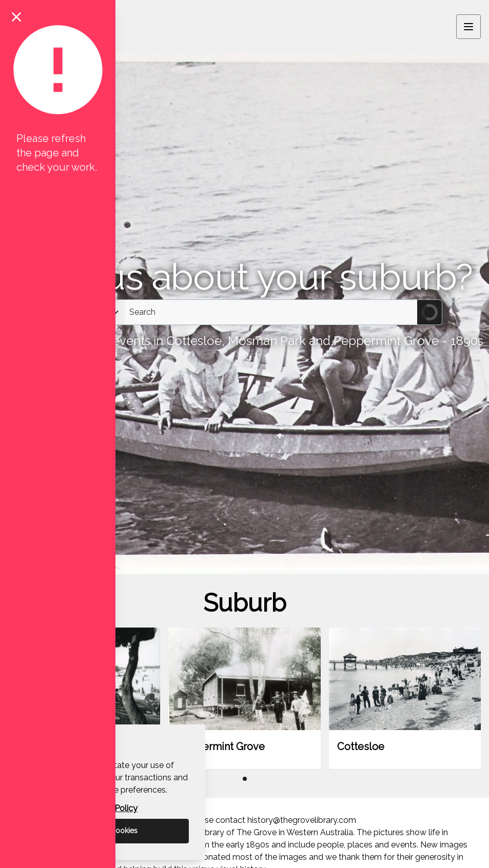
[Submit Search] (429, 312)
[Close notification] (16, 16)
